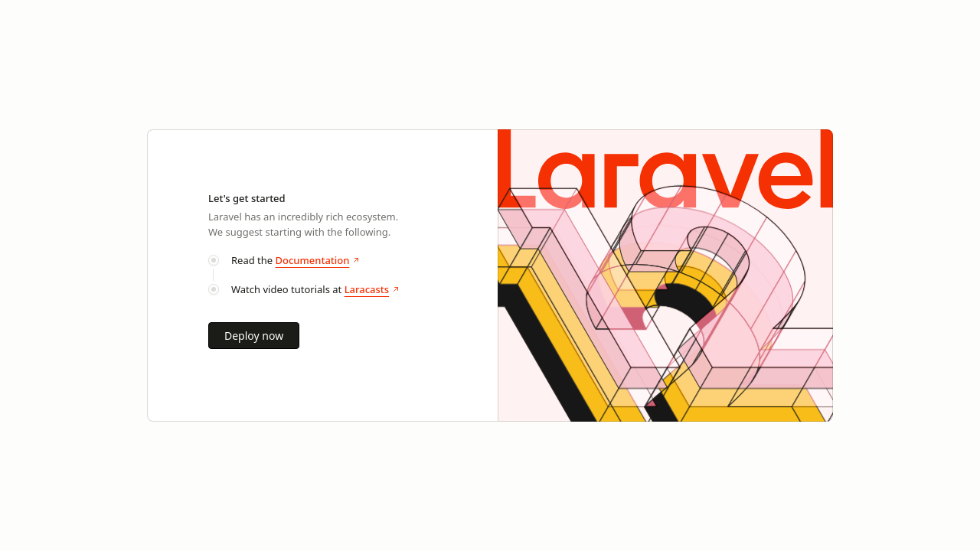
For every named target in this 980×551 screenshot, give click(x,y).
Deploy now (254, 336)
